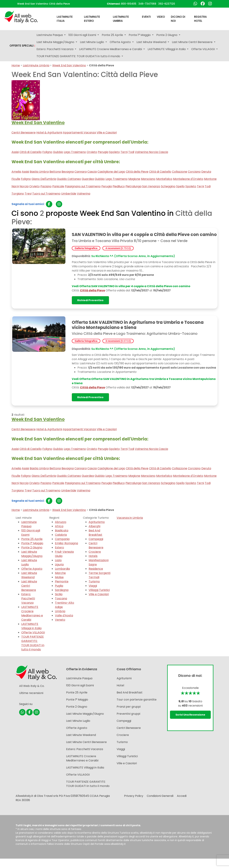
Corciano (194, 172)
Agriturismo (97, 522)
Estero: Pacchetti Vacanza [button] (55, 49)
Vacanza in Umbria (130, 518)
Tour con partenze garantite (137, 700)
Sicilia (59, 594)
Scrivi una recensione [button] (190, 715)
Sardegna (62, 590)
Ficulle (16, 179)
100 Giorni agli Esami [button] (83, 35)
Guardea (88, 179)
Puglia (59, 586)
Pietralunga (133, 186)
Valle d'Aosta (64, 615)
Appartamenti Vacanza (79, 133)
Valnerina (84, 194)
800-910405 (129, 4)
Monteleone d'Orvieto (188, 179)
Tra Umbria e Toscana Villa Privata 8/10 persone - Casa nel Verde (130, 241)
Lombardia (62, 569)
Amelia (16, 172)
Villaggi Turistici (99, 590)
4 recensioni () (118, 248)
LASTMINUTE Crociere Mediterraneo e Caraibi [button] (111, 49)
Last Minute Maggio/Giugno (32, 554)
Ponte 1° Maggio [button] (140, 35)
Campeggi (96, 539)
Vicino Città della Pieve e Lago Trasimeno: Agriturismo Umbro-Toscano (135, 334)
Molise (59, 577)
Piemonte (62, 581)
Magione (134, 179)
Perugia (103, 152)
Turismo (94, 581)
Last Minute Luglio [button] (92, 42)
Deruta (206, 172)
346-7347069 (147, 4)
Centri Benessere (24, 133)
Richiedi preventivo (90, 300)
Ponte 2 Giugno (32, 547)
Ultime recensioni (31, 693)
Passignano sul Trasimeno (83, 186)
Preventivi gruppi (128, 714)
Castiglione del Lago (111, 172)
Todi (131, 152)
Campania (62, 539)
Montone (210, 179)
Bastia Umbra (39, 172)
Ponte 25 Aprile (32, 539)
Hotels (93, 556)
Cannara (81, 172)
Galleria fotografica (86, 248)
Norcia (24, 186)
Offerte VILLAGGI (33, 632)
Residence (96, 569)
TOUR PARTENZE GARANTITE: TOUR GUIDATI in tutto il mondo (33, 643)
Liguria (59, 564)
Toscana (61, 598)
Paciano (46, 186)
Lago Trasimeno (75, 152)
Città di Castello (31, 152)
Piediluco (119, 186)
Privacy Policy (134, 796)
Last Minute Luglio (78, 721)
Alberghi (94, 526)
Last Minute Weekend (29, 575)
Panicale (58, 186)
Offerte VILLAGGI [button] (203, 49)
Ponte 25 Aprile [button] (113, 35)
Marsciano (148, 179)
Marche (60, 573)
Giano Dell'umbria (44, 179)
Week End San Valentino (69, 65)
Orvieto (92, 152)
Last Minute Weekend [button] (152, 42)
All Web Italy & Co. (32, 686)
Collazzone (180, 172)
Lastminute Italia (65, 19)
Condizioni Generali (160, 796)
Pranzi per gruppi (129, 707)
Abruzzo (61, 522)
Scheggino (168, 186)
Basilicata (62, 530)
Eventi (146, 17)
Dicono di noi (178, 19)
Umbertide (69, 194)
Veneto (60, 620)
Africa (59, 526)
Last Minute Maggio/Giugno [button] (56, 42)
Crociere (95, 552)
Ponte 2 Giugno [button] (167, 35)
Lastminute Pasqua (29, 524)
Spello (180, 186)
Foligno (47, 152)
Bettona (55, 172)
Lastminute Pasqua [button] (50, 35)
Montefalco (164, 179)
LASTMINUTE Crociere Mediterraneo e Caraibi (32, 613)
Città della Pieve (137, 172)
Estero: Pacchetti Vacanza (28, 598)
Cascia (92, 172)
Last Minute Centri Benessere (29, 586)
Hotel (120, 685)
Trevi (28, 194)
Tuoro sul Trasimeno (46, 194)
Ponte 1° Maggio (32, 543)
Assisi (15, 152)
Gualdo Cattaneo (69, 179)
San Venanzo (151, 186)
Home (16, 65)
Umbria (60, 611)
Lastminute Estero (92, 19)
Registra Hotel (200, 19)
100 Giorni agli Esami (80, 685)
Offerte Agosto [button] (121, 42)
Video (161, 17)
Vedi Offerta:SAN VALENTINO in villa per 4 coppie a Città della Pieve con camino (131, 286)
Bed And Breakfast (95, 533)
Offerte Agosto (32, 569)
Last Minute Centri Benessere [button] (193, 42)
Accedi (182, 796)
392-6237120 (167, 4)
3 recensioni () (118, 341)
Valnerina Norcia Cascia (151, 152)
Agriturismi (124, 678)
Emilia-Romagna (66, 543)
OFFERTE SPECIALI (22, 46)
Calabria (61, 535)
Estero (59, 547)
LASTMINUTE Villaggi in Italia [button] (167, 49)
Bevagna (68, 172)
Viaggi (93, 586)
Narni (15, 186)
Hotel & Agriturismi (49, 133)
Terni (124, 152)
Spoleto (114, 152)
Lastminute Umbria (121, 19)
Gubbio (58, 152)
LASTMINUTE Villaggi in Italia (31, 626)
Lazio (58, 560)
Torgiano (18, 194)
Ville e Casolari (107, 133)
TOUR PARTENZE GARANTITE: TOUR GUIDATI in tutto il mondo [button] (79, 56)
